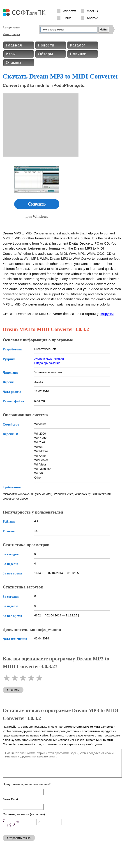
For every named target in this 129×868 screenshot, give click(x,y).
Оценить (13, 690)
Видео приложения (47, 363)
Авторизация (12, 27)
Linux (67, 18)
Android (92, 18)
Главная (14, 45)
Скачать (37, 204)
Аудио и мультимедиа (49, 359)
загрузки (107, 314)
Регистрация (11, 34)
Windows (70, 11)
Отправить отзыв (19, 838)
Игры (11, 54)
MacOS (92, 11)
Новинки (78, 54)
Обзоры (45, 54)
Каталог (78, 45)
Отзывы (14, 63)
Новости (46, 45)
